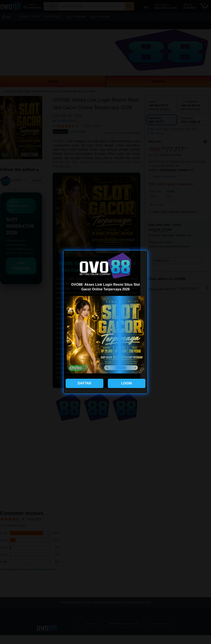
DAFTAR (85, 383)
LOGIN (126, 383)
